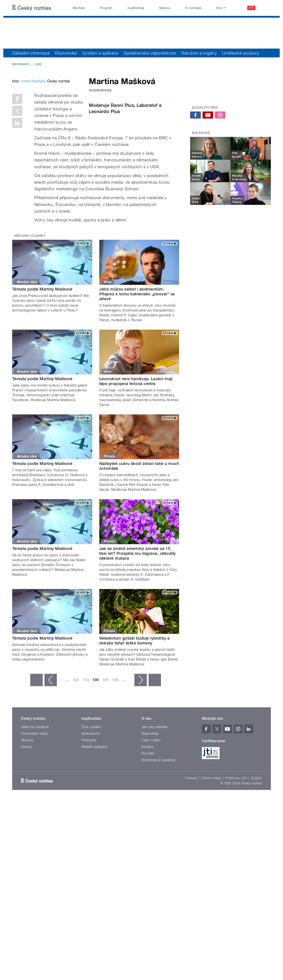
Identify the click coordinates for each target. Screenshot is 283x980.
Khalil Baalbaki (33, 148)
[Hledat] (265, 8)
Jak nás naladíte (155, 767)
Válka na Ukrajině (35, 767)
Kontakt (148, 793)
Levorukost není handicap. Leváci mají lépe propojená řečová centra (136, 421)
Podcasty (89, 780)
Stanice (165, 8)
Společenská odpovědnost (150, 53)
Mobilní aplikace (95, 786)
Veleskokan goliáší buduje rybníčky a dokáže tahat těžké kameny (135, 680)
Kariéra (147, 786)
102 (76, 720)
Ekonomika (66, 53)
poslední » (155, 720)
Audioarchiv (91, 773)
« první (36, 720)
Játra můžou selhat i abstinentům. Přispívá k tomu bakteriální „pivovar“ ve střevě (137, 334)
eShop (26, 786)
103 (86, 720)
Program (106, 8)
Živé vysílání (91, 767)
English (257, 818)
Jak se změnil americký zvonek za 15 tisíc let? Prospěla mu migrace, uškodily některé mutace (138, 593)
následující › (141, 720)
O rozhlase (193, 8)
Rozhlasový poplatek (159, 800)
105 (105, 720)
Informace (21, 64)
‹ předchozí (51, 720)
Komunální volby (35, 773)
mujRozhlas (136, 8)
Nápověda (150, 773)
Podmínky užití (236, 818)
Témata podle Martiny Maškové (42, 329)
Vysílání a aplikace (100, 53)
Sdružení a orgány (199, 53)
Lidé (38, 64)
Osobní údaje (211, 818)
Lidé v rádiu (151, 780)
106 (115, 720)
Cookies (191, 818)
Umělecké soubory (241, 53)
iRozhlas (79, 8)
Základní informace (31, 53)
